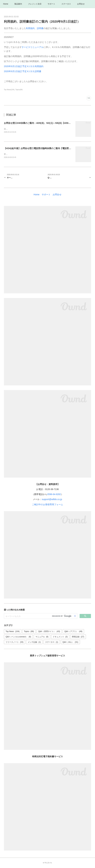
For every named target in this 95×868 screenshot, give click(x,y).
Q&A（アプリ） (73, 632)
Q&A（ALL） (70, 642)
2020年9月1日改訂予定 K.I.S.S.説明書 (23, 71)
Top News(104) (9, 90)
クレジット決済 (35, 4)
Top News (13, 632)
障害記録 (78, 637)
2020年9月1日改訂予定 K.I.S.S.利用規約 (24, 66)
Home (6, 4)
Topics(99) (19, 90)
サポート (51, 4)
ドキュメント (60, 637)
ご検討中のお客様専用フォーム (48, 505)
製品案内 (18, 4)
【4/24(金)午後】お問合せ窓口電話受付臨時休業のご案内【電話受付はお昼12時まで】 (46, 148)
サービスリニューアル (32, 47)
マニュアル (42, 637)
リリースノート (15, 642)
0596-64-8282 (54, 495)
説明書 (40, 28)
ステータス (66, 4)
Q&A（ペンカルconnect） (18, 637)
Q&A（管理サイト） (49, 632)
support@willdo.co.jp (52, 500)
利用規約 (30, 28)
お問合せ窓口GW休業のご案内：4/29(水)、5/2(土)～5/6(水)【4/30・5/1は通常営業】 (45, 123)
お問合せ (81, 4)
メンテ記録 (34, 642)
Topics (29, 632)
